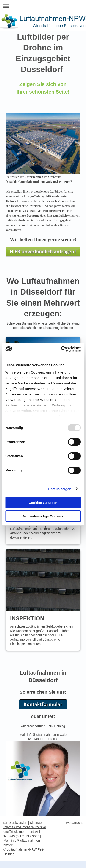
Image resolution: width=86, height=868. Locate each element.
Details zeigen (60, 489)
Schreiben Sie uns (19, 323)
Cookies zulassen (43, 503)
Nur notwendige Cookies (43, 516)
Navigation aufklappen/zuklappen (43, 6)
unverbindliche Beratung (62, 323)
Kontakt (33, 832)
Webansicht (74, 823)
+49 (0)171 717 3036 (24, 836)
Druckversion (16, 823)
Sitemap (36, 823)
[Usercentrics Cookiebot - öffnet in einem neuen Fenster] (61, 349)
